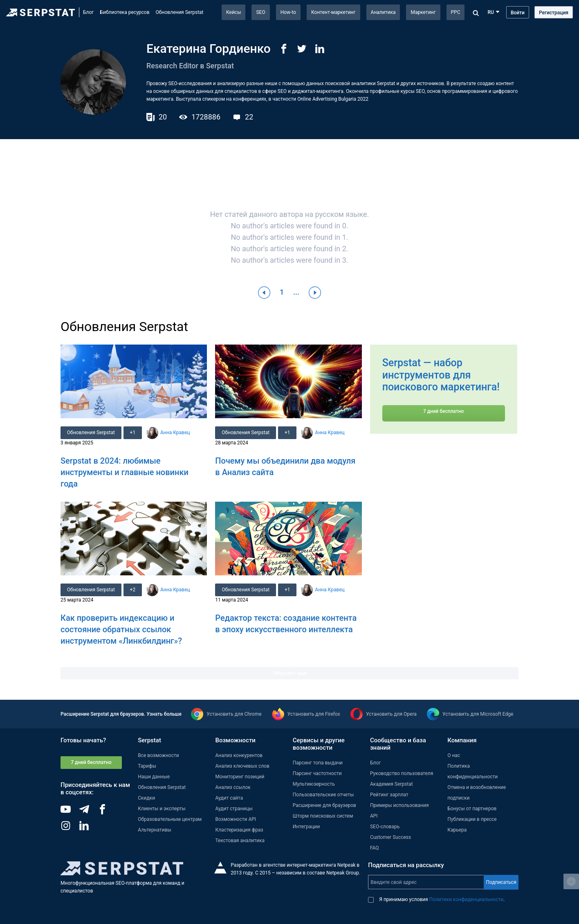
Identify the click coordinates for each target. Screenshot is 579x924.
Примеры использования (399, 805)
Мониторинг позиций (240, 777)
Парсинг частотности (317, 773)
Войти (518, 13)
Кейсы (233, 12)
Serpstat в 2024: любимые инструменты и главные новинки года (125, 472)
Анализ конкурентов (239, 755)
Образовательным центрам (170, 819)
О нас (454, 755)
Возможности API (236, 819)
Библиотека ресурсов (125, 12)
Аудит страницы (234, 809)
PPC (456, 12)
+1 (133, 433)
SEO (260, 12)
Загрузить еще (289, 673)
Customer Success (390, 837)
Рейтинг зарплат (389, 795)
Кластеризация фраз (239, 830)
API (374, 816)
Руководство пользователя (402, 773)
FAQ (375, 848)
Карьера (457, 830)
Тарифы (147, 766)
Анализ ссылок (233, 787)
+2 (133, 590)
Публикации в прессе (472, 819)
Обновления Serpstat (180, 12)
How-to (288, 12)
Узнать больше (164, 714)
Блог (88, 12)
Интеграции (306, 827)
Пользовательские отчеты (323, 795)
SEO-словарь (385, 827)
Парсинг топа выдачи (318, 763)
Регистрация (554, 13)
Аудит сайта (229, 798)
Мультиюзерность (314, 784)
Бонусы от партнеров (472, 809)
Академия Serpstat (392, 784)
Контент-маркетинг (333, 12)
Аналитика (383, 12)
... (296, 292)
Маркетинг (423, 12)
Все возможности (158, 755)
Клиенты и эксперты (162, 809)
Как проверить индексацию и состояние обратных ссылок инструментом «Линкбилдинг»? (121, 629)
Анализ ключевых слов (242, 766)
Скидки (146, 798)
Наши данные (154, 777)
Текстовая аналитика (240, 841)
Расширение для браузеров (324, 805)
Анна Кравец (175, 433)
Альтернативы (155, 830)
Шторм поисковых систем (323, 816)
